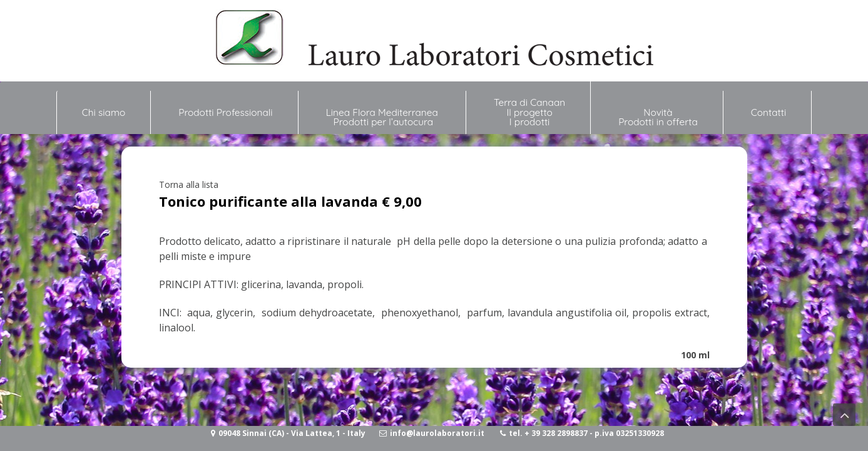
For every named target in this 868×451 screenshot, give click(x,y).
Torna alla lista (189, 184)
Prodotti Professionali (225, 112)
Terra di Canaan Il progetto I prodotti (529, 112)
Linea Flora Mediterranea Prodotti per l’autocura (383, 117)
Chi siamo (104, 107)
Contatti (769, 112)
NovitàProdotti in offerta (658, 117)
